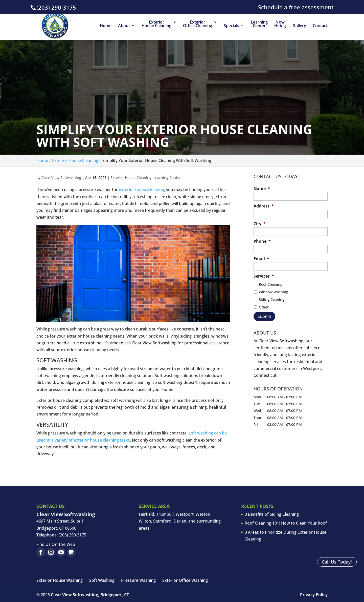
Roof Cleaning (271, 284)
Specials (231, 26)
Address (264, 206)
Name (262, 189)
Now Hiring (280, 24)
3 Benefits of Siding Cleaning (272, 514)
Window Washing (274, 292)
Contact (320, 26)
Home (106, 26)
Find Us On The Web (56, 544)
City (260, 224)
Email (261, 259)
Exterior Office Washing (185, 580)
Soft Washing (102, 580)
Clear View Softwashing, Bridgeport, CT (90, 595)
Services (264, 276)
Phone (262, 241)
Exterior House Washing (60, 580)
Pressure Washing (138, 580)
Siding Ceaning (272, 299)
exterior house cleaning (141, 190)
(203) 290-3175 (56, 7)
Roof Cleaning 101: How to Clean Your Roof (286, 523)
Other (264, 307)
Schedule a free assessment (296, 8)
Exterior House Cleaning (156, 24)
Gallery (299, 26)
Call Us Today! (335, 561)
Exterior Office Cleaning (198, 24)
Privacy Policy (314, 595)
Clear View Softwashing (61, 178)
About (124, 26)
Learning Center (259, 24)
